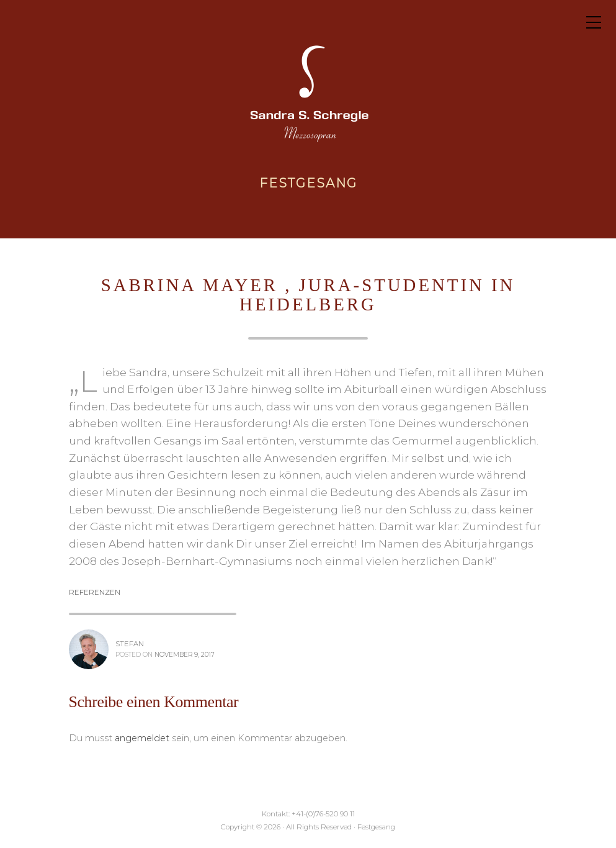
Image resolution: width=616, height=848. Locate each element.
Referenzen (95, 592)
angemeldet (142, 738)
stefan (130, 644)
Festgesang (308, 183)
